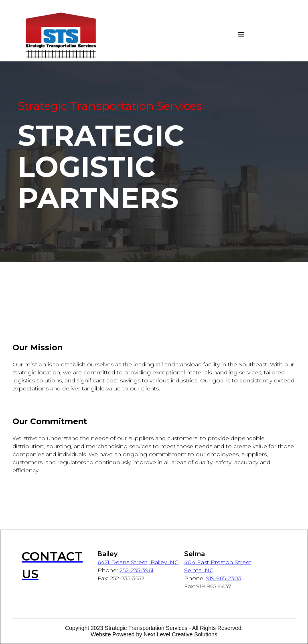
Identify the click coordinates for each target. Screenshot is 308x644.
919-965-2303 (224, 578)
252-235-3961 (137, 570)
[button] (205, 35)
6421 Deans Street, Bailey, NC (138, 562)
